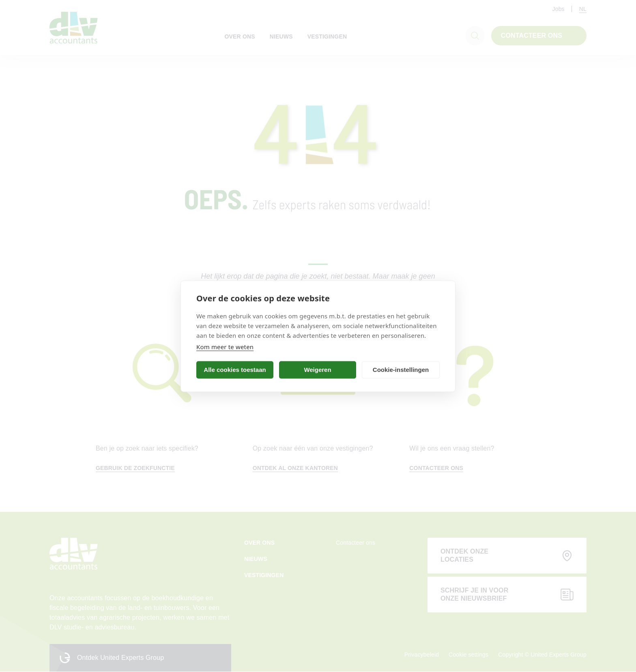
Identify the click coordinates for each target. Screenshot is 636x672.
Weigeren (317, 370)
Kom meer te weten (225, 346)
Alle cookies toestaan (235, 370)
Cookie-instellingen (401, 370)
